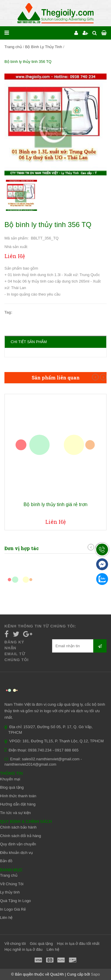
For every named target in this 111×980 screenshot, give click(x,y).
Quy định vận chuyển (18, 844)
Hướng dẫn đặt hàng (18, 804)
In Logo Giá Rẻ (13, 909)
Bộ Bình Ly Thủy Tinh (44, 47)
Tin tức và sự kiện (15, 813)
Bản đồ (6, 861)
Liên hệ (6, 918)
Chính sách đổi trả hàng (21, 836)
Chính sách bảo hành (18, 827)
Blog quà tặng (12, 787)
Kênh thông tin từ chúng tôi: (40, 626)
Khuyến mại (10, 779)
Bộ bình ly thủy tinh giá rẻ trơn (56, 504)
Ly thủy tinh (10, 892)
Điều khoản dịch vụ (16, 853)
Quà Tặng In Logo (15, 901)
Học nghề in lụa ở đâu (24, 949)
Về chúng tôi (15, 944)
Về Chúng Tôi (12, 884)
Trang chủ (13, 47)
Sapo (95, 974)
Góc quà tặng (41, 944)
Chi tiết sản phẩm (29, 342)
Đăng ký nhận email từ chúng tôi (17, 651)
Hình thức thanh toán (18, 796)
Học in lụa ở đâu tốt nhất (78, 944)
